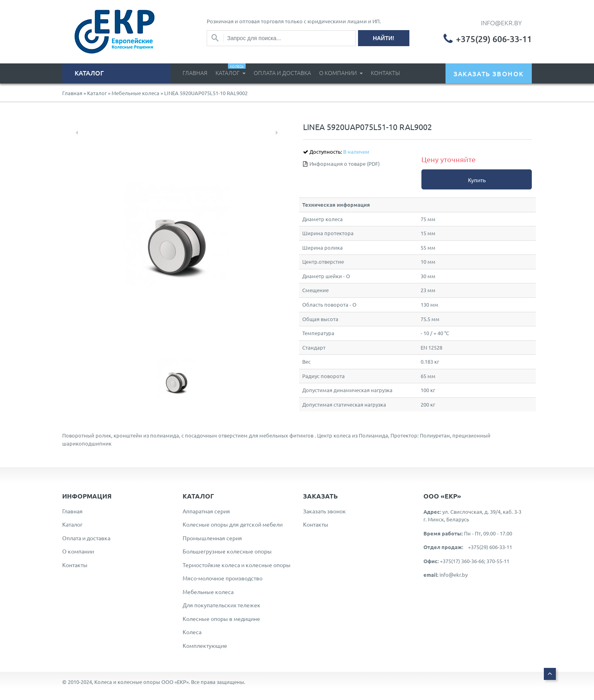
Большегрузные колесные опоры (227, 551)
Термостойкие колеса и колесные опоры (237, 565)
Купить (477, 180)
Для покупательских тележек (222, 605)
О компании (339, 73)
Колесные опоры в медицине (221, 619)
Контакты (385, 73)
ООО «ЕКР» (175, 682)
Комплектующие (205, 645)
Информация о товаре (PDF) (345, 164)
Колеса (192, 632)
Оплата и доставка (282, 73)
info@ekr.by (454, 575)
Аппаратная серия (206, 511)
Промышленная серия (212, 538)
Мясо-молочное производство (223, 578)
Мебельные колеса (135, 93)
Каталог (231, 70)
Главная (195, 73)
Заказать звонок (324, 511)
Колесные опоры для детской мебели (233, 524)
